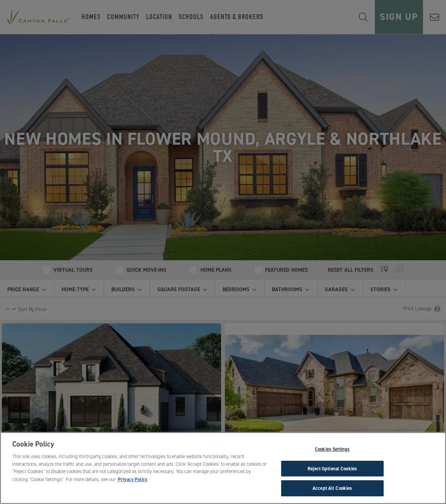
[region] (223, 468)
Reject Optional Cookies (332, 469)
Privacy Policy (133, 479)
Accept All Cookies (332, 488)
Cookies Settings (332, 449)
